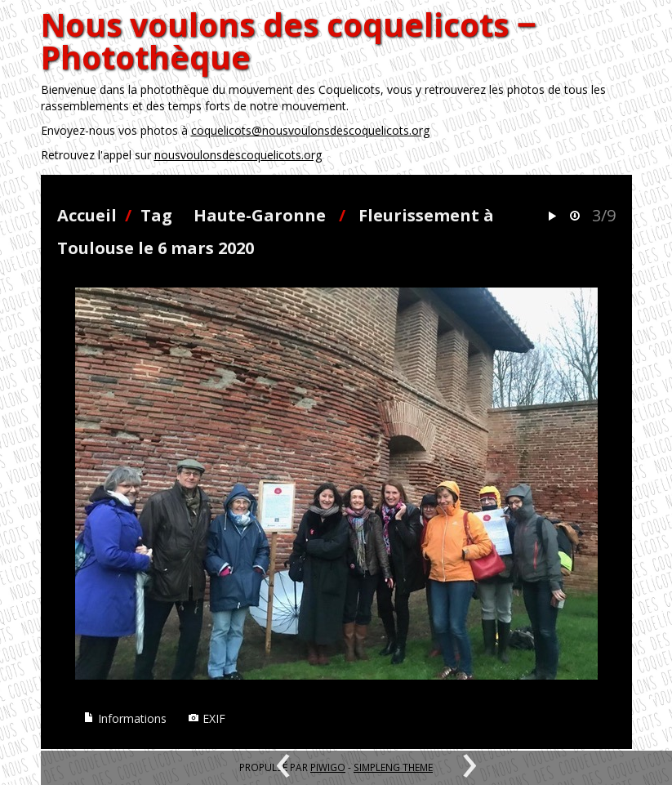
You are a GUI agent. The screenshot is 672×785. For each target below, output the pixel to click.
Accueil (87, 215)
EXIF (207, 718)
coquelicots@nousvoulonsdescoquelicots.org (310, 130)
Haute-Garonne (260, 215)
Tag (156, 215)
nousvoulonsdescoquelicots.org (238, 155)
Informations (125, 718)
